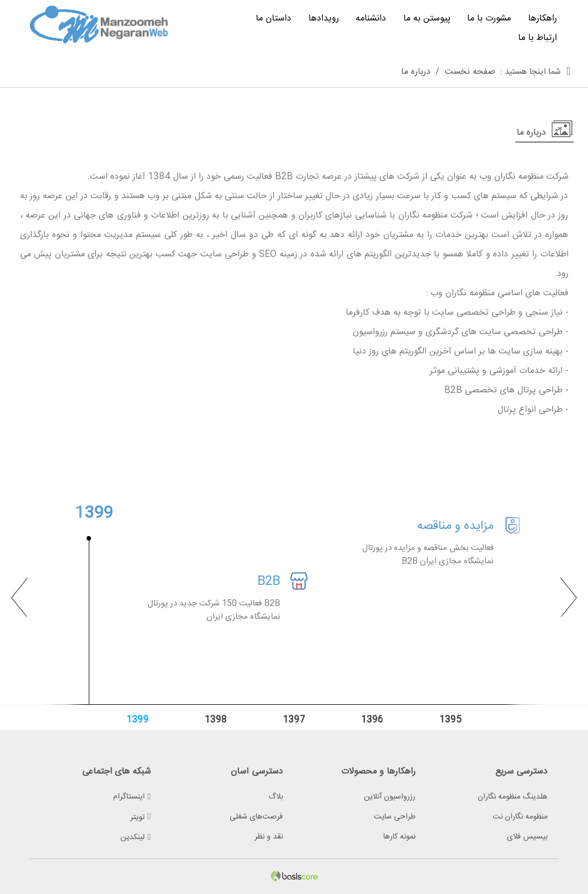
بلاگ (276, 797)
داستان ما (273, 19)
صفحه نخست (470, 72)
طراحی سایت (395, 817)
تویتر (140, 817)
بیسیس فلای (527, 837)
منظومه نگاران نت (520, 817)
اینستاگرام (132, 797)
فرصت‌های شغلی (256, 817)
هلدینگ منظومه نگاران (513, 797)
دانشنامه (371, 19)
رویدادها (324, 19)
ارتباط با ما (538, 38)
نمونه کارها (399, 837)
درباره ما (416, 72)
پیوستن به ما (427, 19)
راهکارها (543, 19)
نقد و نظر (269, 837)
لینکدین (135, 837)
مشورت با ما (489, 19)
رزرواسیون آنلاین (390, 797)
